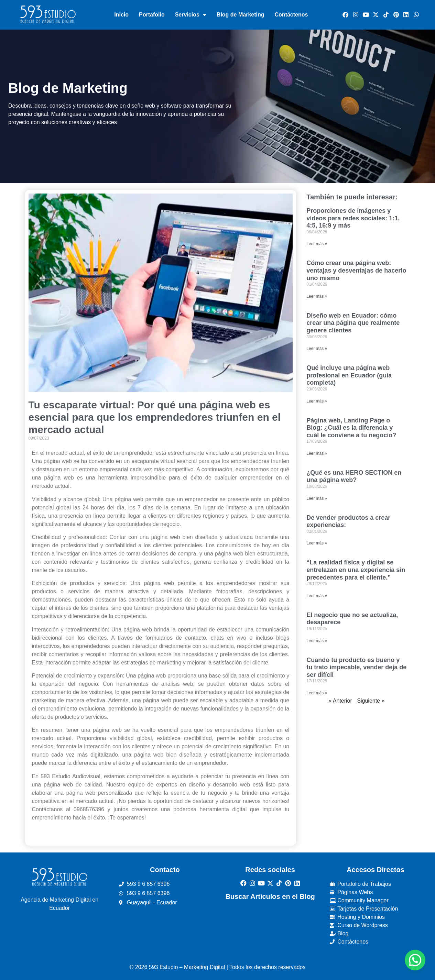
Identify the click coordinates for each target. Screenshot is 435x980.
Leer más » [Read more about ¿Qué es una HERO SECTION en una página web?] (317, 498)
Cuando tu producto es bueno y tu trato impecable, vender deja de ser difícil (356, 667)
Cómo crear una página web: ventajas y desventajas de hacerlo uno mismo (356, 270)
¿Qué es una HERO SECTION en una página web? (354, 476)
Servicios (191, 15)
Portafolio (152, 15)
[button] (415, 960)
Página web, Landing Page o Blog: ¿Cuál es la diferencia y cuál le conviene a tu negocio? (351, 428)
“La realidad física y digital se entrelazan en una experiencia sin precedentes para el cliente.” (356, 570)
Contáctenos (291, 15)
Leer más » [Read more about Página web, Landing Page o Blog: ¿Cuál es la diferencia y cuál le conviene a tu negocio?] (317, 453)
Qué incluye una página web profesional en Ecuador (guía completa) (349, 375)
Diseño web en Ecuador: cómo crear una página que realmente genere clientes (353, 323)
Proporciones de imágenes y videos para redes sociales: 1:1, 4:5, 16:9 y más (353, 218)
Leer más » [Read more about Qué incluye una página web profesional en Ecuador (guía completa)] (317, 401)
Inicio (121, 15)
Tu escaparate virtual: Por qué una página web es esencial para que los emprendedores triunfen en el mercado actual (155, 417)
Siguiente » (371, 701)
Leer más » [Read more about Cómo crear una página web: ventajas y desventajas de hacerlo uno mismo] (317, 296)
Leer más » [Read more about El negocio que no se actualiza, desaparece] (317, 641)
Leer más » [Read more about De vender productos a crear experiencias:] (317, 543)
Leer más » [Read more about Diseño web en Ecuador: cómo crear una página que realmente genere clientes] (317, 349)
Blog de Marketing (241, 15)
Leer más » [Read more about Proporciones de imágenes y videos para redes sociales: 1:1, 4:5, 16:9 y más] (317, 244)
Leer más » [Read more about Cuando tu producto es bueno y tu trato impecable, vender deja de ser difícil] (317, 693)
